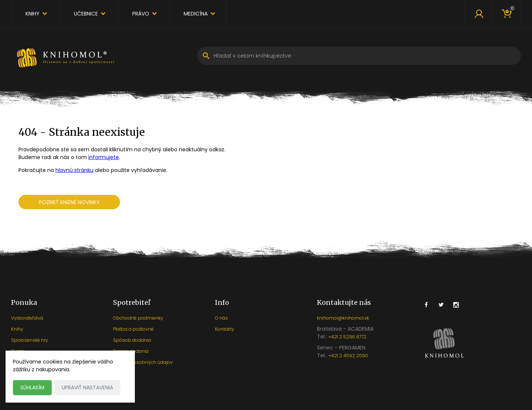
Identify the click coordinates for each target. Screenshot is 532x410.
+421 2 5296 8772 (347, 337)
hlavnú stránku (74, 170)
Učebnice (86, 14)
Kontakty (225, 329)
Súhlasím (32, 387)
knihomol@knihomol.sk (343, 318)
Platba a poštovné (133, 329)
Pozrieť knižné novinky (69, 202)
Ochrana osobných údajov (143, 362)
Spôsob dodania (132, 340)
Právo (141, 14)
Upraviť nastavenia (87, 387)
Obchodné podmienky (138, 318)
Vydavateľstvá (27, 318)
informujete (104, 157)
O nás (221, 318)
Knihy (33, 14)
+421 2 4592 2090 (348, 356)
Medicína (196, 14)
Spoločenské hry (30, 340)
